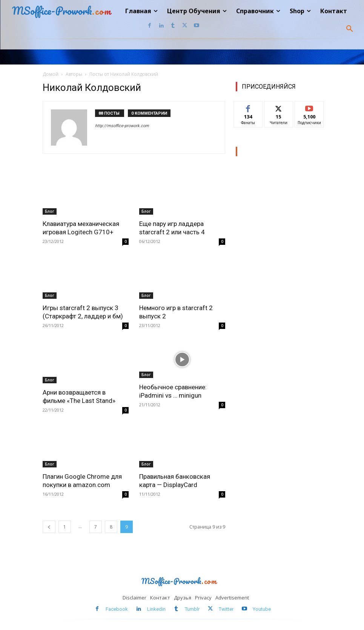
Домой (51, 74)
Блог (50, 211)
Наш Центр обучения (271, 151)
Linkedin (156, 609)
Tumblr (192, 609)
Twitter (226, 609)
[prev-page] (49, 527)
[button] (350, 29)
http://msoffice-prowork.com (122, 126)
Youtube (262, 609)
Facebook (117, 609)
